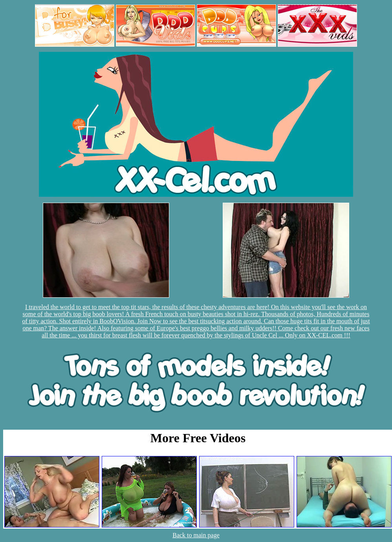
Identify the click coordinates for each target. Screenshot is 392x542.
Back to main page (196, 535)
